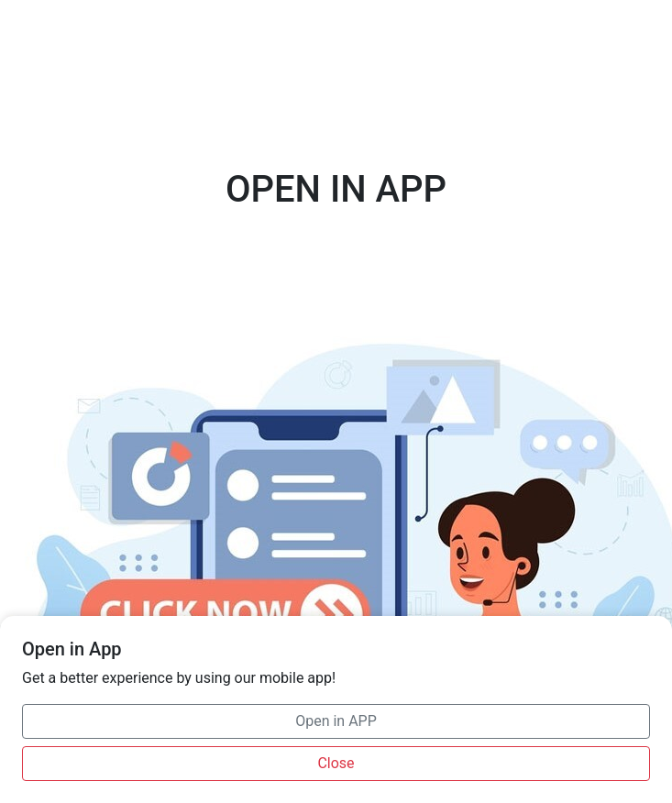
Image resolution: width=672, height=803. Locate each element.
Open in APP (336, 721)
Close (336, 763)
